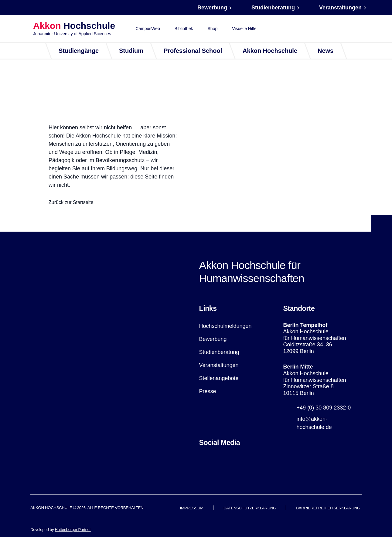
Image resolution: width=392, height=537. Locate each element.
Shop (213, 29)
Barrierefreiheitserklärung (328, 508)
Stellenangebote (219, 378)
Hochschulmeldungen (225, 326)
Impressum (192, 508)
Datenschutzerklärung (250, 508)
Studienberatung (273, 8)
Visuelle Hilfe (244, 29)
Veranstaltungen (340, 8)
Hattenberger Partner (73, 530)
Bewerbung (212, 8)
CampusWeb (148, 29)
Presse (208, 391)
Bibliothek (184, 29)
